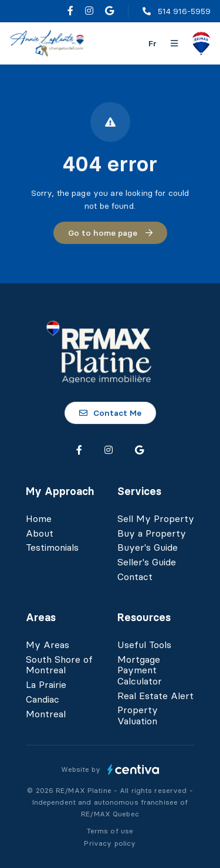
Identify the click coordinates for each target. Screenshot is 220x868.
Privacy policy (110, 843)
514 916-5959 (184, 11)
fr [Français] (153, 43)
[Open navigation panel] (174, 43)
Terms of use (110, 831)
